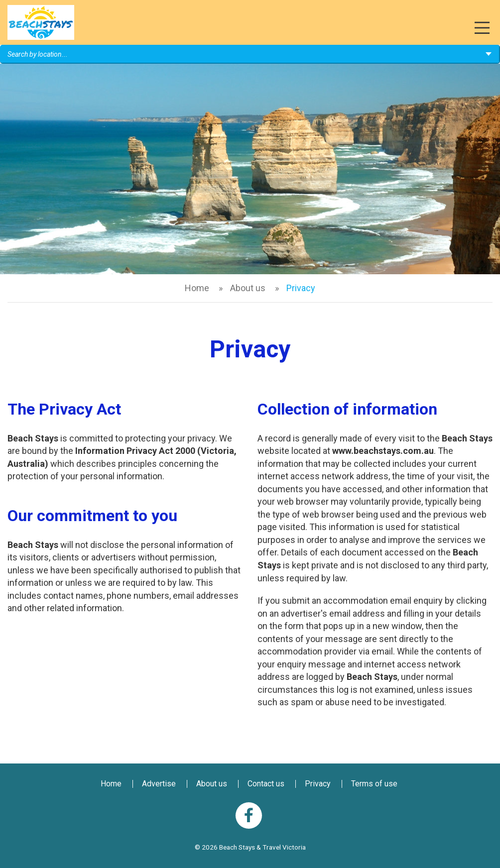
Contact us (266, 784)
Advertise (159, 784)
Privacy (318, 784)
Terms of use (374, 784)
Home (197, 288)
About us (248, 288)
